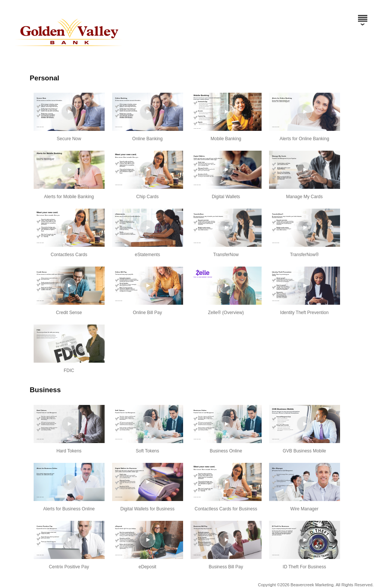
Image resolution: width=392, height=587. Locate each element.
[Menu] (362, 15)
